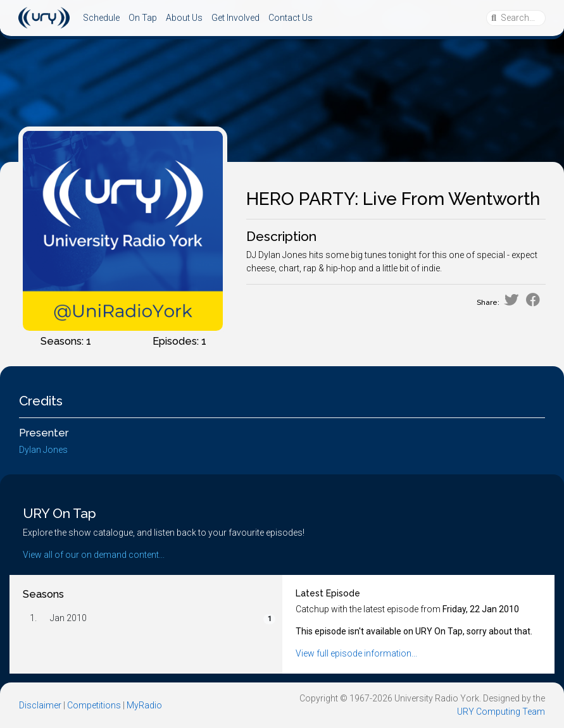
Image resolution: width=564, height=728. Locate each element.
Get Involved (235, 18)
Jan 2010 (68, 618)
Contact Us (291, 18)
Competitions (94, 705)
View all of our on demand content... (94, 555)
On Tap (143, 18)
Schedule (101, 18)
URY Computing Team (501, 712)
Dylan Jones (43, 450)
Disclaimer (40, 705)
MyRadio (144, 705)
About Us (184, 18)
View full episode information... (356, 653)
